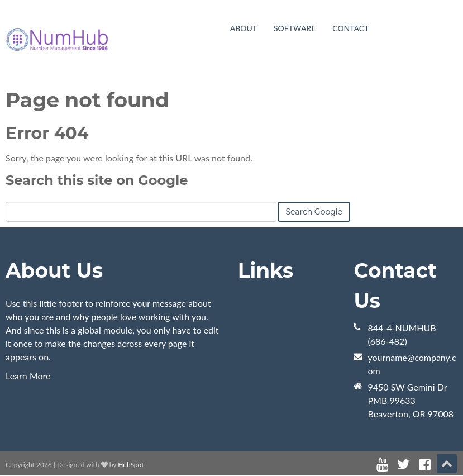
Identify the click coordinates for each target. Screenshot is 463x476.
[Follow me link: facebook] (425, 465)
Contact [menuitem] (350, 28)
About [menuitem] (244, 28)
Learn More (28, 376)
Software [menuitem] (295, 28)
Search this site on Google (97, 180)
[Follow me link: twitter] (404, 465)
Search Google (314, 212)
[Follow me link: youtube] (382, 465)
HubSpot (131, 465)
